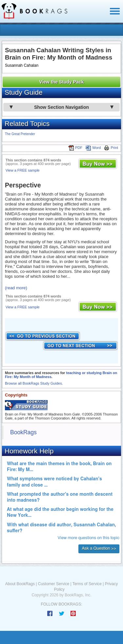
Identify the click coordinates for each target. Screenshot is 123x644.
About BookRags (20, 584)
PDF (75, 148)
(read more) (16, 288)
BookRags (23, 432)
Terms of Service (87, 584)
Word (93, 148)
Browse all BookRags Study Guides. (34, 383)
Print (111, 148)
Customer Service (54, 584)
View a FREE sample (23, 170)
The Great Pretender (20, 134)
